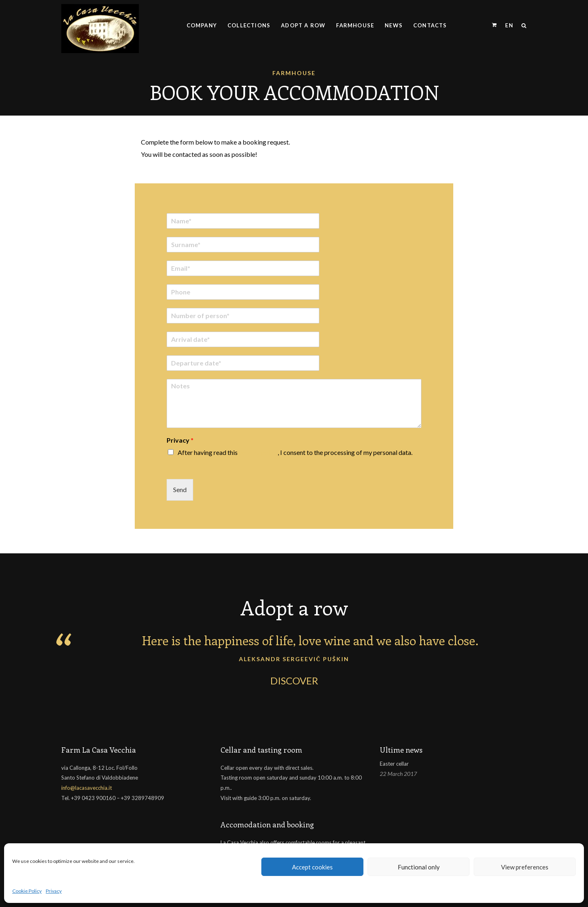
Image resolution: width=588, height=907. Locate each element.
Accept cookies (312, 867)
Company (202, 25)
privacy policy (258, 448)
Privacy (54, 891)
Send (180, 485)
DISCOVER (294, 676)
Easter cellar (394, 759)
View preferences (525, 867)
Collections (249, 25)
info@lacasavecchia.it (87, 784)
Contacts (430, 25)
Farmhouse (355, 25)
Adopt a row (303, 25)
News (394, 25)
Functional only (419, 867)
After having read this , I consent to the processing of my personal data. (295, 448)
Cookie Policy (27, 891)
